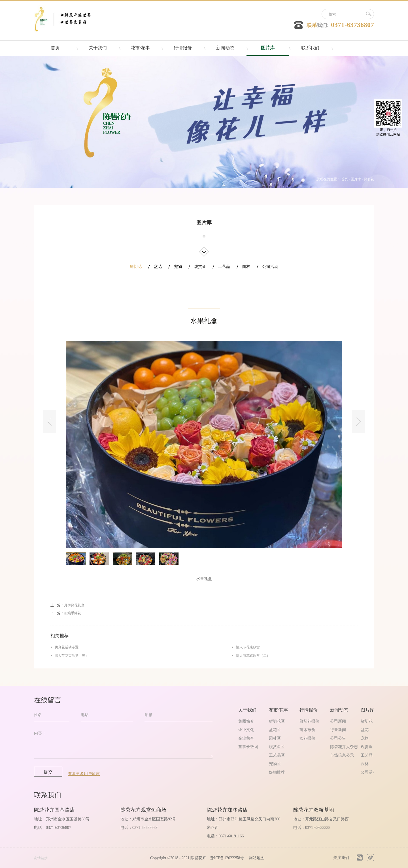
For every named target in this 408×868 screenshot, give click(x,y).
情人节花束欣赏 (248, 647)
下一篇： (66, 613)
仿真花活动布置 (67, 647)
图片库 (356, 179)
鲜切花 (369, 179)
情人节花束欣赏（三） (72, 656)
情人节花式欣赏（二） (253, 656)
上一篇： (67, 605)
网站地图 (256, 858)
